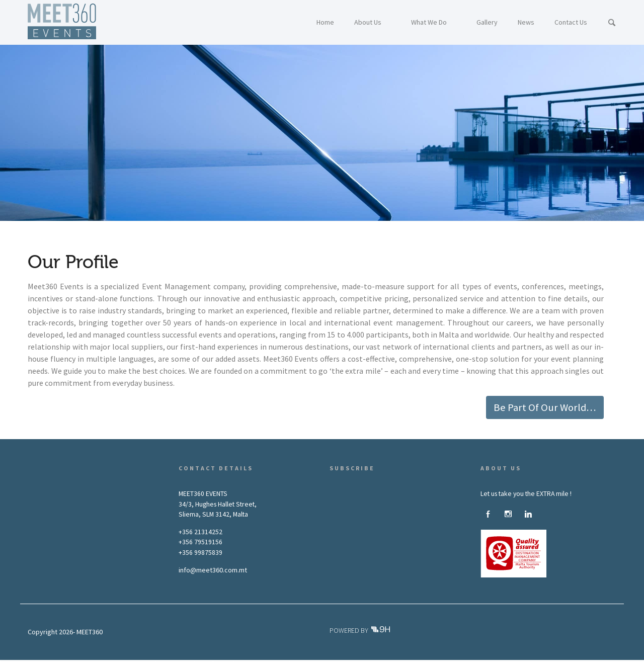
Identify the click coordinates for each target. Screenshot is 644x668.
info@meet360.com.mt (213, 570)
